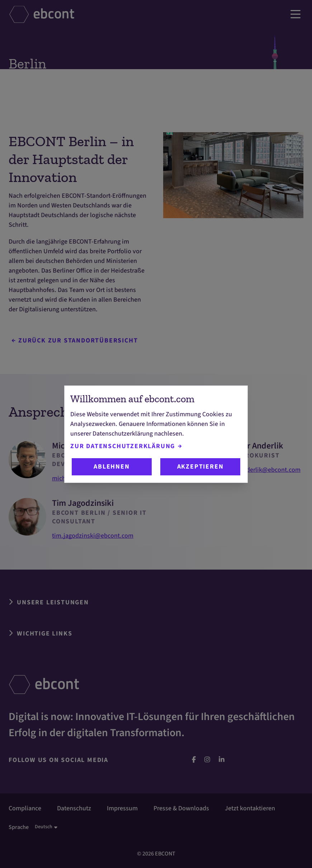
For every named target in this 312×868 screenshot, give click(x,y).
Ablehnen (112, 467)
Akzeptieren (200, 467)
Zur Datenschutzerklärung (126, 446)
